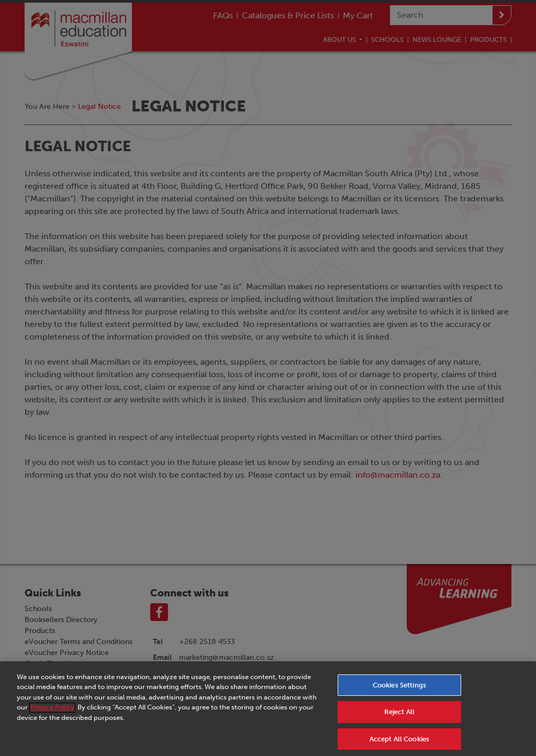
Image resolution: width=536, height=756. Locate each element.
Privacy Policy (52, 710)
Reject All (399, 715)
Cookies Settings (399, 688)
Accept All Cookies (399, 742)
